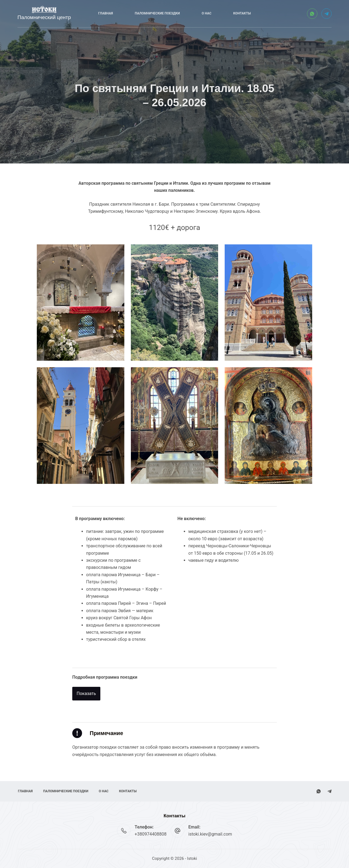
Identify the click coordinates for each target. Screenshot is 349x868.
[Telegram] (327, 14)
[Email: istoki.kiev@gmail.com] (177, 831)
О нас (207, 13)
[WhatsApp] (312, 14)
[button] (86, 698)
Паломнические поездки (157, 13)
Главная (106, 13)
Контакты (242, 13)
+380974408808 (151, 834)
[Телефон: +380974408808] (124, 831)
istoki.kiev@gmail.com (210, 834)
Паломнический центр (44, 17)
